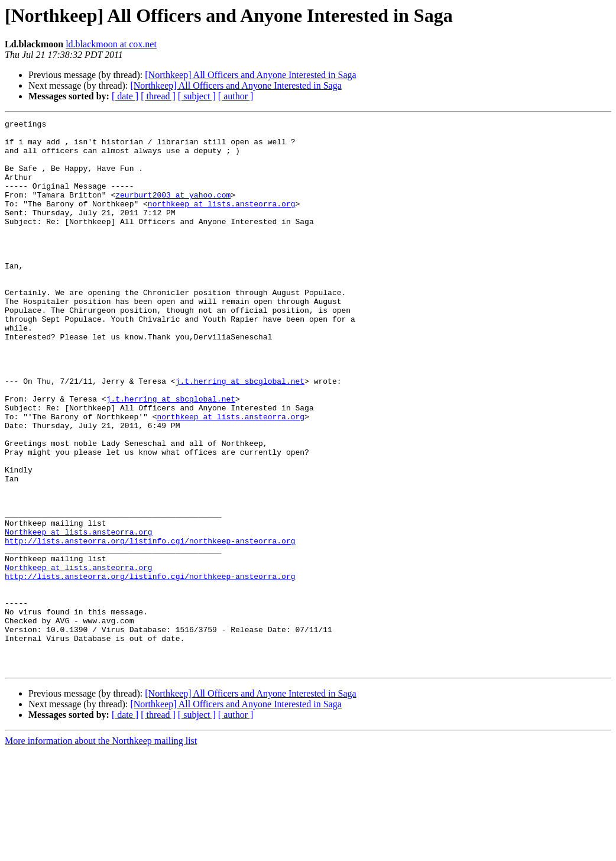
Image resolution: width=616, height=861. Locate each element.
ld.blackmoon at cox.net (111, 44)
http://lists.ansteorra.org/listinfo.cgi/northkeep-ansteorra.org (150, 626)
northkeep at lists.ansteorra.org (222, 221)
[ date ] (125, 96)
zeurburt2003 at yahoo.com (173, 211)
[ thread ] (158, 96)
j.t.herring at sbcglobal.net (240, 434)
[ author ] (236, 96)
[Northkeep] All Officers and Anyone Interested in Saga (250, 75)
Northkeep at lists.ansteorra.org (79, 615)
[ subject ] (197, 96)
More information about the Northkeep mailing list (101, 851)
